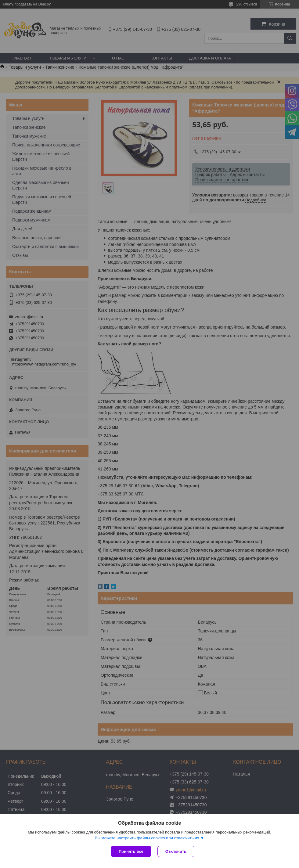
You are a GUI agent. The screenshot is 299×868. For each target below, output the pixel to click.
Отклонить (176, 851)
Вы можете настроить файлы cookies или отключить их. (147, 838)
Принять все (131, 851)
